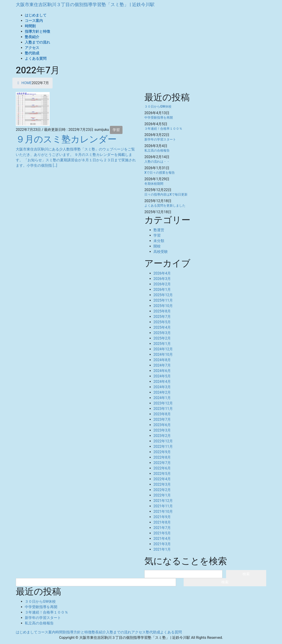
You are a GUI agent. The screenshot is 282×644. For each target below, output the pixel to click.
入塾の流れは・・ (157, 162)
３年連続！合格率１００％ (163, 129)
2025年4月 (162, 327)
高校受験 (161, 252)
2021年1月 (162, 549)
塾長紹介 (99, 632)
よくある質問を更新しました (165, 205)
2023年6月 (162, 425)
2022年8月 (162, 457)
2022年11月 (163, 447)
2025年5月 (162, 322)
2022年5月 (162, 474)
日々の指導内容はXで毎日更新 (166, 194)
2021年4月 (162, 539)
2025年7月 (162, 317)
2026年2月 (162, 284)
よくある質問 (171, 632)
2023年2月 (162, 436)
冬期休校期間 (154, 184)
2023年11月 (163, 409)
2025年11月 (163, 300)
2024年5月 (162, 376)
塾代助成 (153, 632)
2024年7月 (162, 365)
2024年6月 (162, 371)
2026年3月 (162, 279)
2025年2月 (162, 338)
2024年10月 (163, 354)
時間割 (61, 632)
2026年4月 (162, 273)
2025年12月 (163, 295)
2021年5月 (162, 533)
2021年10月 (163, 511)
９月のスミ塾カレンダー (66, 139)
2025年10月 (163, 306)
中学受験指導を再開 (159, 118)
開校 (157, 246)
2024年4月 (162, 382)
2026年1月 (162, 290)
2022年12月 (163, 441)
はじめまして (27, 632)
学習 (116, 130)
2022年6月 (162, 468)
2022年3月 (162, 484)
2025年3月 (162, 333)
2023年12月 (163, 403)
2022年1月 (162, 495)
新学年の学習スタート (160, 139)
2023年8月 (162, 414)
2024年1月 (162, 398)
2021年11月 (163, 506)
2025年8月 (162, 311)
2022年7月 (162, 463)
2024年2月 (162, 392)
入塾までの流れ (119, 632)
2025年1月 (162, 344)
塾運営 (159, 230)
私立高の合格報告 (157, 150)
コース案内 (46, 632)
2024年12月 (163, 349)
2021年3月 (162, 544)
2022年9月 (162, 452)
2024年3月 (162, 387)
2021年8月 (162, 522)
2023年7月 (162, 419)
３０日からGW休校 (158, 106)
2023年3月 (162, 430)
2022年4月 (162, 479)
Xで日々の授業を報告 (160, 173)
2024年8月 (162, 360)
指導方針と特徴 (79, 632)
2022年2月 (162, 490)
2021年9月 (162, 517)
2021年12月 (163, 501)
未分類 (159, 241)
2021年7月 (162, 528)
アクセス (139, 632)
